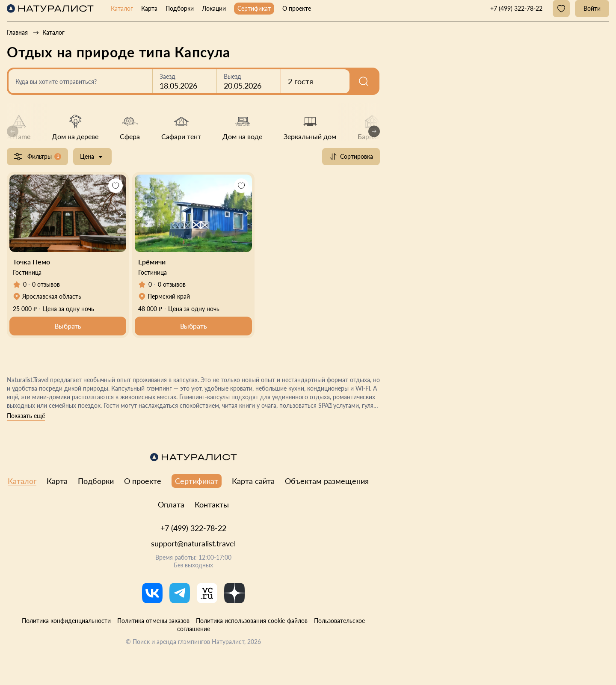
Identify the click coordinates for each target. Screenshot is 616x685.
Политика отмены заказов (153, 621)
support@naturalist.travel (193, 543)
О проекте (297, 8)
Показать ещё (26, 416)
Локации (214, 8)
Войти (592, 8)
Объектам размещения (327, 481)
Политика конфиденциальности (66, 621)
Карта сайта (253, 481)
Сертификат (254, 8)
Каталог (122, 8)
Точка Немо (31, 262)
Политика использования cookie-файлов (252, 621)
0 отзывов (46, 284)
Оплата (171, 504)
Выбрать (68, 326)
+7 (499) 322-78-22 (193, 528)
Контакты (212, 504)
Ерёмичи (152, 262)
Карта (149, 8)
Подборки (180, 8)
